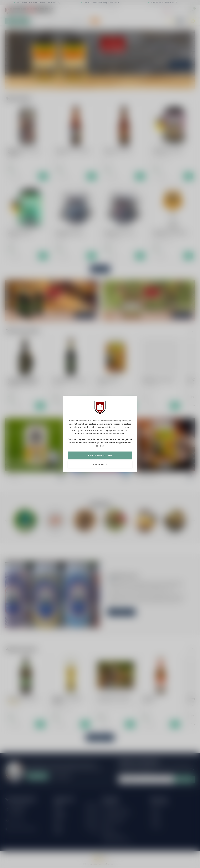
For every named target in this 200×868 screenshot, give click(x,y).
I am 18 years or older (100, 455)
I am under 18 (100, 464)
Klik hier (88, 434)
